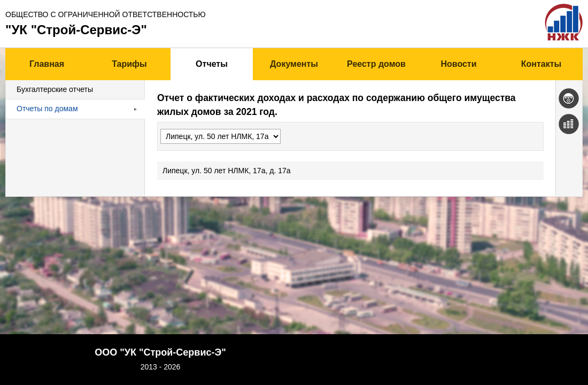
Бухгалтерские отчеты (55, 89)
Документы (294, 64)
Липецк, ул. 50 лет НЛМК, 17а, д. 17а (72, 171)
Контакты (541, 64)
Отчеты (212, 64)
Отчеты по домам (47, 109)
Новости (458, 64)
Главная (47, 64)
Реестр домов (376, 64)
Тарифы (129, 64)
